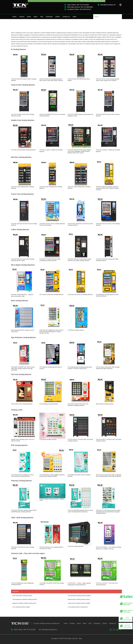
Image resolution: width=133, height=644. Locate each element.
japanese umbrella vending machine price (24, 603)
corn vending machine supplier (21, 607)
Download (49, 17)
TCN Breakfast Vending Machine (49, 404)
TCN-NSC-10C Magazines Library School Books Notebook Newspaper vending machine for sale (51, 332)
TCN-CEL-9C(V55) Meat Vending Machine (23, 150)
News (36, 17)
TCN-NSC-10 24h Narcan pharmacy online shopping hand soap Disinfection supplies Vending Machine (108, 512)
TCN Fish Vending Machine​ (75, 546)
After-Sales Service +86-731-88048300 (80, 7)
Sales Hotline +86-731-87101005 (78, 5)
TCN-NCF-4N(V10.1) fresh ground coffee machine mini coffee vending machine (79, 260)
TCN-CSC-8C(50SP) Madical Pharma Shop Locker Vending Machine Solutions (80, 511)
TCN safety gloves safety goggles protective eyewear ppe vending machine (52, 476)
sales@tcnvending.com (108, 5)
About (29, 17)
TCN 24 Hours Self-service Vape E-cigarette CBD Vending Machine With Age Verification (109, 476)
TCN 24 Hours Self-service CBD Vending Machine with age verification (108, 368)
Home (14, 17)
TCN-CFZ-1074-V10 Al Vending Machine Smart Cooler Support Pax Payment (108, 80)
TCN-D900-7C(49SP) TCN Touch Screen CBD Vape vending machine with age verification (23, 369)
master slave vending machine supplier (79, 603)
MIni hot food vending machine (105, 404)
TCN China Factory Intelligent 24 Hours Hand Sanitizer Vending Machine (22, 476)
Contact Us (66, 17)
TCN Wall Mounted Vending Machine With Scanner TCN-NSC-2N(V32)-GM (80, 368)
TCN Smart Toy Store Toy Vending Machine (80, 295)
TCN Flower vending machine (48, 439)
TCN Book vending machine (76, 330)
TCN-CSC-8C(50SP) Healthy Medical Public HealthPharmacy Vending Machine (24, 511)
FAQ (42, 17)
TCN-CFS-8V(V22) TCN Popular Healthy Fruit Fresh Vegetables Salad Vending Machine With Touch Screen (79, 151)
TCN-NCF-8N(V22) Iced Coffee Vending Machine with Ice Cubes (23, 260)
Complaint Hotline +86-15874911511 (79, 9)
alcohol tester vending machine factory (79, 599)
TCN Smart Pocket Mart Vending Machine (51, 295)
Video (74, 17)
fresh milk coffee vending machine (22, 596)
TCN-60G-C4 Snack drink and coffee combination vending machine (50, 260)
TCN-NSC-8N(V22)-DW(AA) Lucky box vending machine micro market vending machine (107, 188)
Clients (57, 17)
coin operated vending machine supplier (79, 596)
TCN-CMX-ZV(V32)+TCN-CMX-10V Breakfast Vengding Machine (78, 405)
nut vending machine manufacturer (78, 607)
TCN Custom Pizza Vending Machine (22, 404)
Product (22, 17)
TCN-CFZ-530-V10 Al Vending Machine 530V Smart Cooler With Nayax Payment (51, 80)
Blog (80, 639)
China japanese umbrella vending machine (25, 599)
